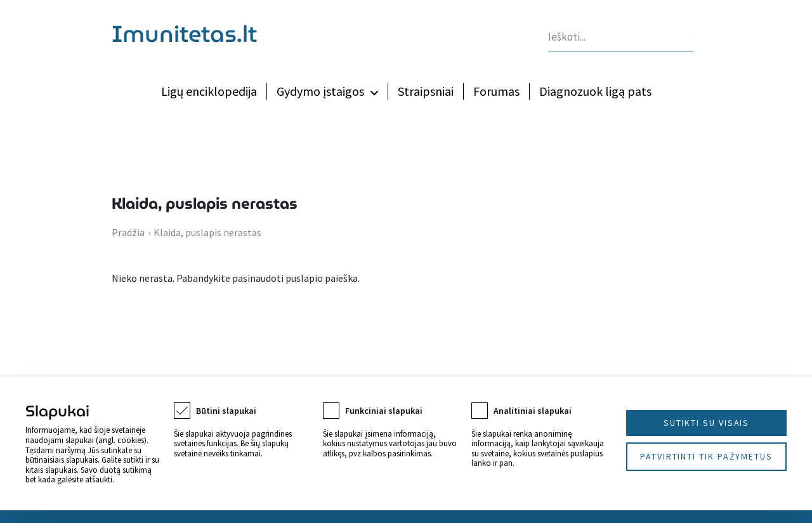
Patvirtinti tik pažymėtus (706, 456)
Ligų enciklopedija (209, 91)
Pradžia (128, 232)
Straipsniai (426, 91)
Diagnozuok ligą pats (595, 91)
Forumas (496, 91)
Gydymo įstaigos (320, 91)
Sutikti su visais (707, 423)
